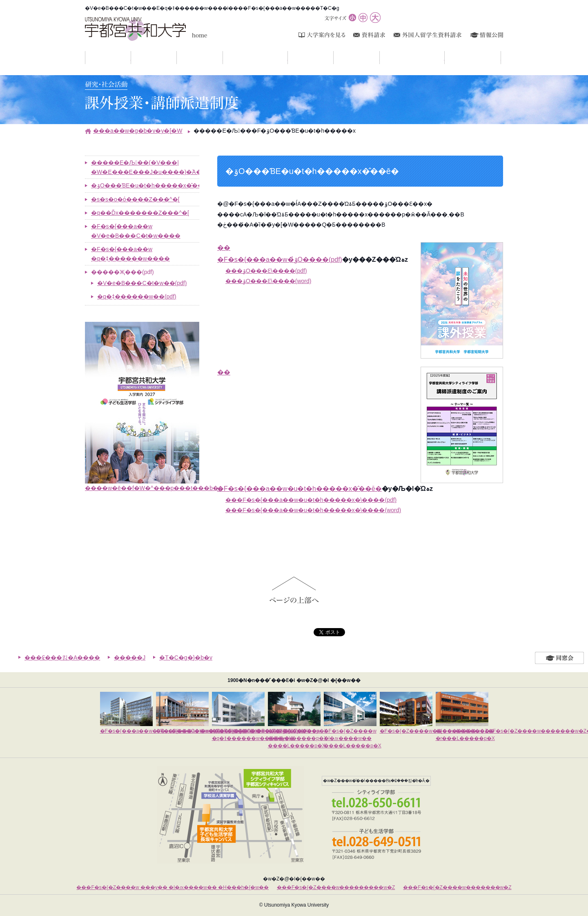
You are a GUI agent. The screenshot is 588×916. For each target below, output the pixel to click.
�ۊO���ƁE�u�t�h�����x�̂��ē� (145, 185)
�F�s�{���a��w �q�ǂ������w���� (130, 254)
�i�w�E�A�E (380, 58)
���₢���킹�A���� (62, 657)
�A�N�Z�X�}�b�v (501, 58)
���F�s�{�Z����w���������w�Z (336, 887)
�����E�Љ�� (444, 58)
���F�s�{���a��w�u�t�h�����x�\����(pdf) (311, 500)
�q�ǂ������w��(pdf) (137, 296)
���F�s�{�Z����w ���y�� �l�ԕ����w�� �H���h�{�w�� (173, 887)
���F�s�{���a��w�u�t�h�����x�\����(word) (313, 510)
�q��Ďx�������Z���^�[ (140, 213)
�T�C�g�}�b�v (186, 657)
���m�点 (131, 58)
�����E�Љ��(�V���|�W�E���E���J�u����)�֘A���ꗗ (145, 167)
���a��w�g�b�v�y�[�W (138, 131)
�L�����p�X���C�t (288, 58)
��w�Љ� (177, 58)
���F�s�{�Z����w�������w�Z (457, 887)
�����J (130, 657)
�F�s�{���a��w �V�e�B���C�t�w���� (136, 231)
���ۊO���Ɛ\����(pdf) (266, 271)
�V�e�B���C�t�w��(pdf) (142, 283)
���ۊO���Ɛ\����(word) (268, 281)
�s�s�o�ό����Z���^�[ (135, 199)
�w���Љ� (223, 58)
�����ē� (333, 58)
